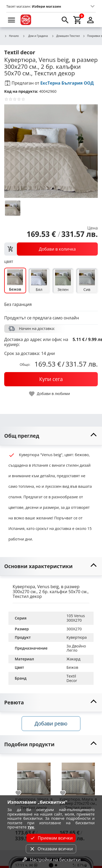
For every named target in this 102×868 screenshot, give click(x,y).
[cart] (78, 20)
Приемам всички (51, 838)
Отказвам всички (51, 849)
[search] (65, 20)
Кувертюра (77, 637)
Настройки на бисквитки (51, 860)
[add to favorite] (21, 793)
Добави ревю (51, 723)
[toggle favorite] (50, 394)
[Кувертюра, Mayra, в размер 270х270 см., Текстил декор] (78, 777)
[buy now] (51, 379)
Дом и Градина (35, 36)
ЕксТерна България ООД (67, 83)
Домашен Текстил (66, 36)
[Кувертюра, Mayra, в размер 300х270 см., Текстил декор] (34, 777)
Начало (11, 36)
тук (31, 827)
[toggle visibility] (51, 436)
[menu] (12, 20)
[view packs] (51, 249)
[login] (90, 20)
